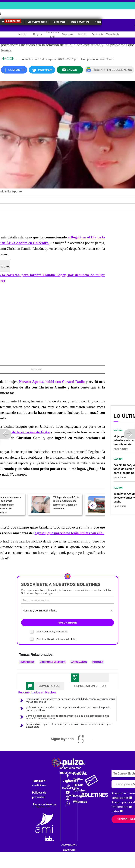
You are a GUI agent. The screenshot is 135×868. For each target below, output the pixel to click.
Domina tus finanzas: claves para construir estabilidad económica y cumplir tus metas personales (70, 700)
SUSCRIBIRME (67, 623)
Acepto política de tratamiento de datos (56, 639)
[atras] (93, 506)
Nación (22, 34)
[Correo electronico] (67, 600)
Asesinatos (79, 662)
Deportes (68, 34)
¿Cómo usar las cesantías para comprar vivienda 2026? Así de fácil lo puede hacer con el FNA (68, 709)
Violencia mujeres (53, 662)
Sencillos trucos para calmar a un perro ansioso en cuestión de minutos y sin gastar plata (69, 725)
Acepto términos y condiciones (52, 632)
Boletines (11, 21)
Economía (97, 34)
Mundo (82, 34)
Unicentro (27, 662)
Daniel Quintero (80, 22)
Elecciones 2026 (52, 34)
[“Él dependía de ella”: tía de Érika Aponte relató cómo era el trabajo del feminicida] (40, 505)
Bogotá (38, 34)
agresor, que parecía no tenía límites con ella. (69, 533)
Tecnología (112, 34)
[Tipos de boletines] (67, 611)
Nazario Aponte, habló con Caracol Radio (52, 382)
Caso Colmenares (37, 22)
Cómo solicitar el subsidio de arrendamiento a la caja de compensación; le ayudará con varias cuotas (68, 717)
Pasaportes (59, 22)
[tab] (45, 686)
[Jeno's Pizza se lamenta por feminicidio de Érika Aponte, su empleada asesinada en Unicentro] (97, 505)
